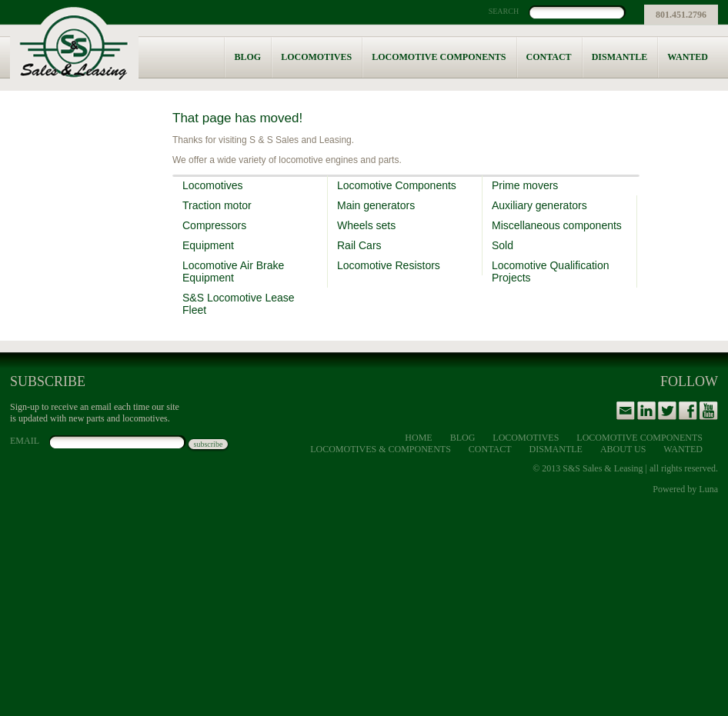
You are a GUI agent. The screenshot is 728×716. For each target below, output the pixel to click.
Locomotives (316, 57)
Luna (708, 489)
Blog (247, 57)
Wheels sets (366, 225)
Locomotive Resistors (389, 265)
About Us (623, 449)
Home (418, 438)
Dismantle (620, 57)
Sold (503, 245)
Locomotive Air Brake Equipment (233, 271)
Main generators (376, 205)
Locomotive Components (439, 57)
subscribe (209, 444)
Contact (549, 57)
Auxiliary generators (539, 205)
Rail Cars (359, 245)
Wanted (688, 57)
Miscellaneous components (557, 225)
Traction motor (217, 205)
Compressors (214, 225)
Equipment (208, 245)
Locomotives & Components (381, 449)
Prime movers (525, 185)
